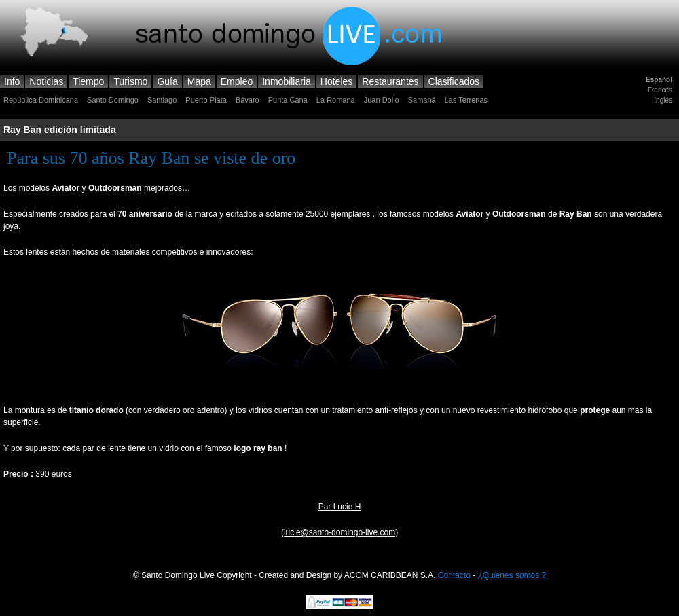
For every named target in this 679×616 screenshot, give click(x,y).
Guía (167, 81)
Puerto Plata (206, 100)
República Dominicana (41, 100)
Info (12, 81)
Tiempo (88, 81)
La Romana (336, 100)
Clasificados (454, 81)
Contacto (454, 575)
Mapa (199, 81)
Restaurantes (390, 81)
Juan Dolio (382, 100)
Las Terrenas (466, 100)
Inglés (663, 100)
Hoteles (336, 81)
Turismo (130, 81)
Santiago (162, 100)
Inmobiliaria (287, 81)
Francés (660, 90)
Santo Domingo (113, 100)
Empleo (237, 81)
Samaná (422, 100)
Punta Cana (288, 100)
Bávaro (247, 100)
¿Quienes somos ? (512, 575)
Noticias (46, 81)
